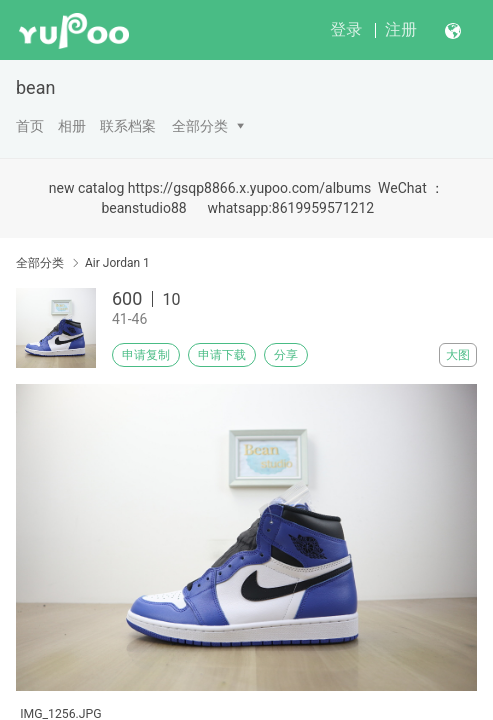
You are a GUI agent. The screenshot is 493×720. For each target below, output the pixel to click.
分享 (286, 355)
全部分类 (200, 126)
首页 (30, 126)
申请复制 (146, 355)
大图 (458, 355)
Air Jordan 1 (117, 263)
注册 (401, 29)
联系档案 (128, 126)
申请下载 (222, 355)
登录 (346, 29)
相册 (72, 126)
